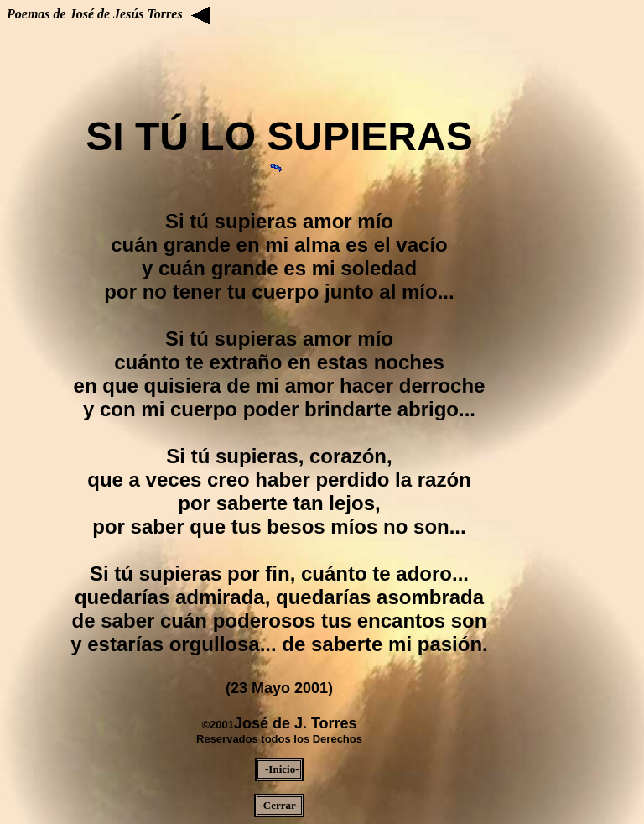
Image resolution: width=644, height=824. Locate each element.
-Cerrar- (279, 805)
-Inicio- (280, 769)
